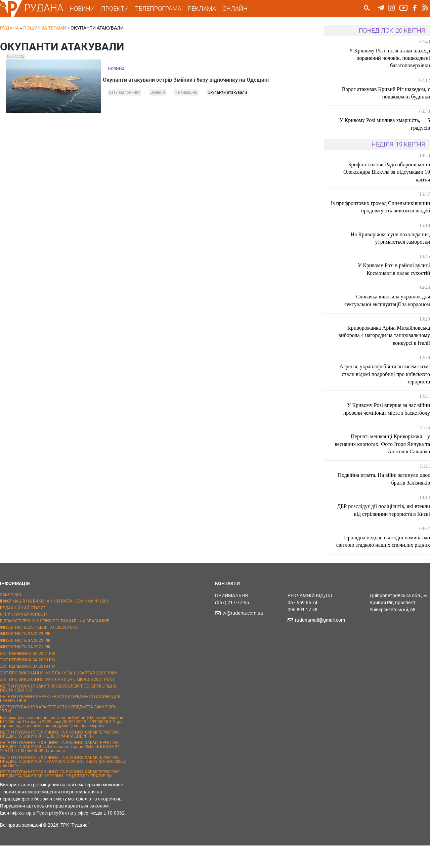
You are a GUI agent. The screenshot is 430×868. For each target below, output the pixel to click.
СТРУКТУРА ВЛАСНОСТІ (23, 637)
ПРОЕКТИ (120, 9)
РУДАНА (49, 8)
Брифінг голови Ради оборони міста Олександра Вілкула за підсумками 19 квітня (387, 172)
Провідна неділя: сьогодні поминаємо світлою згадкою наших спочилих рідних (387, 560)
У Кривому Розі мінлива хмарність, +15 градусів (385, 124)
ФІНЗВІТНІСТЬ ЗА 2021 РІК (25, 669)
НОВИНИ (87, 9)
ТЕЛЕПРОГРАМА (163, 9)
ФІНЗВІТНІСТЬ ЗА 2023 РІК (25, 657)
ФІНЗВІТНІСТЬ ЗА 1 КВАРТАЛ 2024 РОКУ (39, 650)
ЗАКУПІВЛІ (10, 617)
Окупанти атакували (227, 95)
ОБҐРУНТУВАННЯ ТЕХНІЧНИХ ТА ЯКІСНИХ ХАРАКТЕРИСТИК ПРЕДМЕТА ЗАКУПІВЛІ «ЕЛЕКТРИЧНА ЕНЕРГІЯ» (59, 757)
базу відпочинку (124, 95)
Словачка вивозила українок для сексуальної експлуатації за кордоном (387, 308)
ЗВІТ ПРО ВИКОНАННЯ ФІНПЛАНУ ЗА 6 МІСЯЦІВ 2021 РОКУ (57, 702)
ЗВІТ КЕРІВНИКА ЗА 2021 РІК (28, 676)
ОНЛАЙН (240, 9)
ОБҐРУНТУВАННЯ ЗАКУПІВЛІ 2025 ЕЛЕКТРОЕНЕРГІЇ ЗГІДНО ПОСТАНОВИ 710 (58, 711)
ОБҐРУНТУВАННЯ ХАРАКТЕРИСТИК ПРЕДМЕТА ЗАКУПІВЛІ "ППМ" (57, 732)
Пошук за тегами (45, 28)
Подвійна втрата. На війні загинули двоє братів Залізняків (390, 486)
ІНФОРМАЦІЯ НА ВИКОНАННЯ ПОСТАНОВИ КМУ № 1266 (54, 624)
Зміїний (158, 95)
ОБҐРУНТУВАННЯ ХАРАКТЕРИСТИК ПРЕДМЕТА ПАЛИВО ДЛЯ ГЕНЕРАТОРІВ (60, 721)
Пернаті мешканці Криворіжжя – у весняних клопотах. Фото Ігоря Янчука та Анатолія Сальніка (385, 452)
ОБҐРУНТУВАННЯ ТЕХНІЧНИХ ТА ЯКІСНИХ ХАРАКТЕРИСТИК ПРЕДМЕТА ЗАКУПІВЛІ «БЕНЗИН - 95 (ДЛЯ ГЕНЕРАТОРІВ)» (59, 796)
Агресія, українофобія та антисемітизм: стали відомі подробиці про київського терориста (385, 382)
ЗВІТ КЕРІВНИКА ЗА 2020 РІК (28, 683)
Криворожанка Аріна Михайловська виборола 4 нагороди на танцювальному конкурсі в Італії (389, 343)
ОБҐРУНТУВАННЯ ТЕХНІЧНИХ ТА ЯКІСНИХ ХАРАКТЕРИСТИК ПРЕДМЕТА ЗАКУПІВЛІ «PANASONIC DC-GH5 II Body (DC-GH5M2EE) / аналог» (63, 784)
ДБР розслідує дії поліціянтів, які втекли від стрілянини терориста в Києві (391, 522)
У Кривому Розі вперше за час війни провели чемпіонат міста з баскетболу (387, 417)
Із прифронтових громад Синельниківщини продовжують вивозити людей (393, 211)
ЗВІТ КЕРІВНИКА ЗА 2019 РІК (28, 689)
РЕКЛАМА (207, 9)
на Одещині (186, 95)
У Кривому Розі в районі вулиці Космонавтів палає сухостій (394, 277)
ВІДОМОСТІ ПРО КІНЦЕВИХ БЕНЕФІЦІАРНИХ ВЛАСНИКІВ (55, 644)
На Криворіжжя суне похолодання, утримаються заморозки (390, 245)
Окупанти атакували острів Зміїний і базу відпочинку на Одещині (191, 79)
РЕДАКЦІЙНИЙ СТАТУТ (23, 630)
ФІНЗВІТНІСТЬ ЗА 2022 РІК (25, 663)
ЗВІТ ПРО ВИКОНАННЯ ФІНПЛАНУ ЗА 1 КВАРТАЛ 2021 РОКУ (59, 696)
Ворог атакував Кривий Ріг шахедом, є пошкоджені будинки (386, 93)
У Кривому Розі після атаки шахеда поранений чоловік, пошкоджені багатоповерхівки (390, 58)
